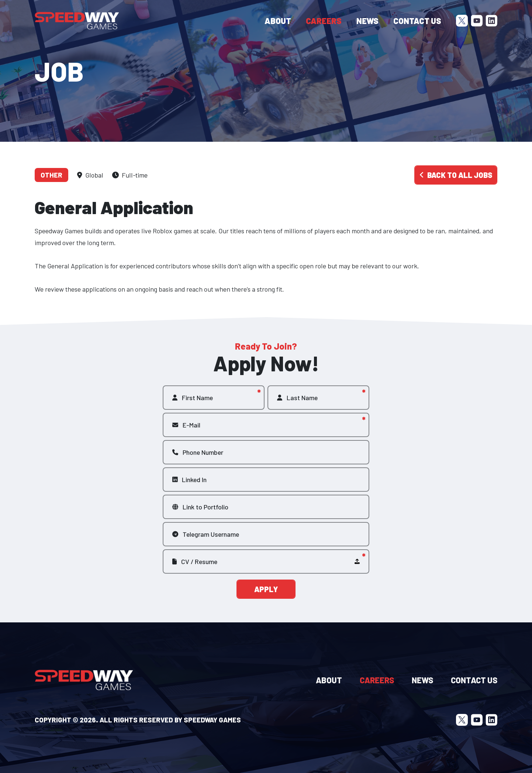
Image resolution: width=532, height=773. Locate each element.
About (278, 21)
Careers (324, 21)
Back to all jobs (456, 175)
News (367, 21)
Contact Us (417, 21)
